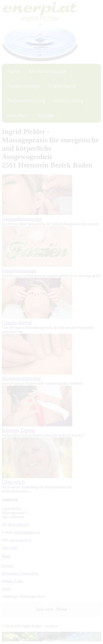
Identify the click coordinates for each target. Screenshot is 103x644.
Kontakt (8, 566)
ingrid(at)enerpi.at (27, 532)
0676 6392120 (19, 525)
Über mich (9, 548)
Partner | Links (12, 581)
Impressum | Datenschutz (20, 573)
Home (6, 589)
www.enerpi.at (21, 540)
